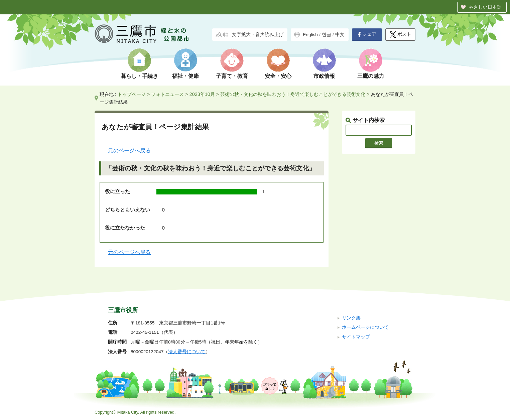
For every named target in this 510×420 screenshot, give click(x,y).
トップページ (132, 94)
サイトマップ (356, 337)
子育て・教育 (232, 76)
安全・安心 (278, 76)
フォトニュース (167, 94)
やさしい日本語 (485, 7)
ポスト (401, 35)
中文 (340, 35)
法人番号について (187, 352)
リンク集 (351, 318)
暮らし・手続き (139, 76)
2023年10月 (202, 94)
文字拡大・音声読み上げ (258, 35)
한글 (327, 35)
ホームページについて (365, 327)
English (310, 35)
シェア (367, 34)
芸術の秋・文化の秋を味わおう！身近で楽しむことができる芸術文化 (293, 94)
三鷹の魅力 (371, 76)
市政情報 (324, 76)
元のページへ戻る (129, 151)
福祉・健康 (185, 76)
